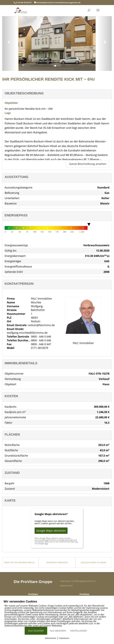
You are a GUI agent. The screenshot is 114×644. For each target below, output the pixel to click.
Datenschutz (66, 586)
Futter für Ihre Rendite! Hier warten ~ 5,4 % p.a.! (20, 562)
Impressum (66, 581)
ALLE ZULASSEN (36, 631)
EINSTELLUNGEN (79, 631)
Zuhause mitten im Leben (94, 562)
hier (46, 543)
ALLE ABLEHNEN (58, 631)
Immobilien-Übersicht (57, 562)
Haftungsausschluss (84, 581)
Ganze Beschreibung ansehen (88, 164)
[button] (9, 41)
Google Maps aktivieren (51, 531)
